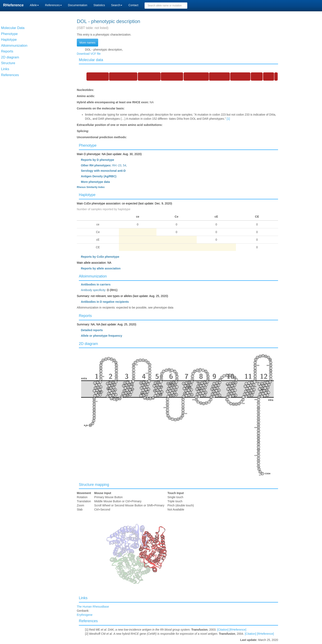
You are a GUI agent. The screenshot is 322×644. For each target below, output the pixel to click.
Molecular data (91, 60)
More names (87, 43)
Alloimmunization (93, 276)
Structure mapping (94, 485)
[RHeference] (238, 630)
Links (83, 598)
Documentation (78, 5)
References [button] (53, 5)
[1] (228, 119)
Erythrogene (85, 615)
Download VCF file (89, 54)
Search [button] (117, 5)
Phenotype (88, 145)
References (88, 621)
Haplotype (87, 195)
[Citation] (223, 630)
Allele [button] (34, 5)
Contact (133, 5)
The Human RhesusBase (93, 607)
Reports (85, 316)
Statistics (99, 5)
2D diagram (88, 344)
